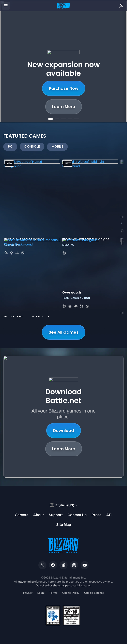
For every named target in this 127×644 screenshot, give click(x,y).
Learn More (64, 107)
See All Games (64, 332)
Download (64, 431)
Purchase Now (64, 88)
